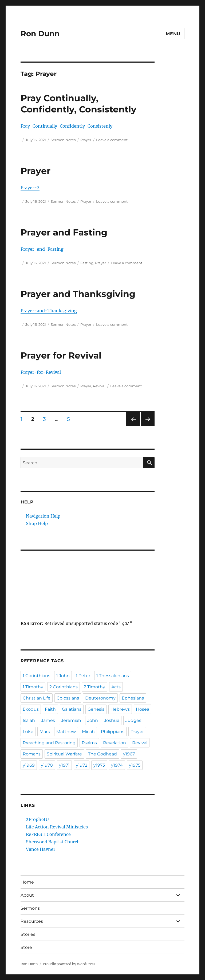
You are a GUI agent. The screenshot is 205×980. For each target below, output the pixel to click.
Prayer (86, 140)
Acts (116, 687)
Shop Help (37, 523)
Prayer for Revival (61, 355)
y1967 (129, 754)
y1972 (82, 765)
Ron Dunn (40, 34)
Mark (45, 732)
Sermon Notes (63, 140)
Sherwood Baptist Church (53, 842)
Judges (133, 720)
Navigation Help (43, 516)
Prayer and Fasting (64, 232)
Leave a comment (112, 140)
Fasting (87, 263)
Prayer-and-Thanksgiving (49, 311)
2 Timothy (94, 687)
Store (26, 947)
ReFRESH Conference (48, 834)
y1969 (29, 765)
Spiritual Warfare (64, 754)
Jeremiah (71, 720)
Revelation (115, 743)
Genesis (96, 709)
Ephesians (133, 698)
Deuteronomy (100, 698)
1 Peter (83, 676)
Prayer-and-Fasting (42, 249)
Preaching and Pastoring (49, 743)
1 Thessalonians (113, 676)
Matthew (66, 732)
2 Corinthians (64, 687)
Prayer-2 (30, 188)
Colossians (68, 698)
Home (27, 882)
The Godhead (102, 754)
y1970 (47, 765)
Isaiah (29, 720)
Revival (99, 386)
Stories (28, 934)
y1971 (64, 765)
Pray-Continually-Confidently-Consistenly (66, 126)
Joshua (112, 720)
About (27, 895)
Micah (88, 732)
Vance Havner (41, 849)
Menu (173, 34)
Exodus (31, 709)
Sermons (30, 908)
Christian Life (37, 698)
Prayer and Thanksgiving (78, 294)
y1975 (135, 765)
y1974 (117, 765)
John (93, 720)
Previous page (133, 426)
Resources (32, 921)
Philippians (113, 732)
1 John (63, 676)
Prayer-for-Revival (41, 372)
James (48, 720)
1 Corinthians (36, 676)
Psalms (89, 743)
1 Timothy (33, 687)
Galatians (72, 709)
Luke (28, 732)
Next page (147, 426)
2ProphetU (37, 819)
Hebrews (120, 709)
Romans (32, 754)
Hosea (143, 709)
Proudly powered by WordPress (69, 964)
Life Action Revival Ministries (57, 827)
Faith (50, 709)
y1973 (99, 765)
